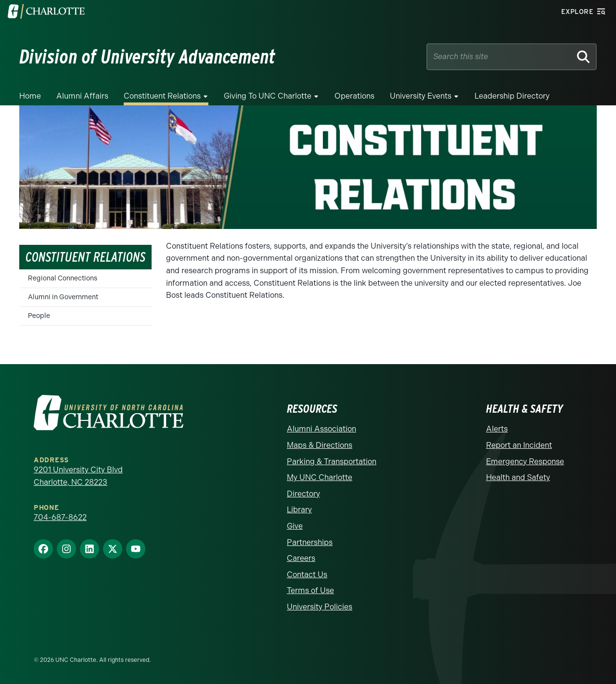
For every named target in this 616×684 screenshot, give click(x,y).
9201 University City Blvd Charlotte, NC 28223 (78, 476)
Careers (301, 558)
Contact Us (307, 575)
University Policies (320, 607)
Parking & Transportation (332, 462)
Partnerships (310, 542)
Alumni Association (321, 429)
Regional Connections (63, 278)
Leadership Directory (512, 96)
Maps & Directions (320, 445)
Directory (303, 494)
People (39, 316)
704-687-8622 (60, 517)
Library (299, 510)
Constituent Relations (162, 96)
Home (30, 96)
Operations (354, 96)
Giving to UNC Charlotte (268, 96)
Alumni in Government (63, 297)
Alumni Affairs (82, 96)
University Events (421, 96)
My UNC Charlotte (320, 477)
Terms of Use (310, 590)
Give (295, 526)
